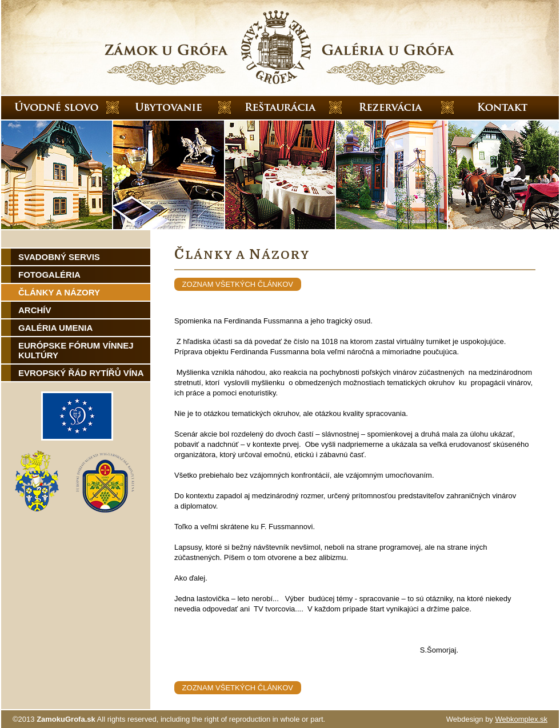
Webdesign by (497, 719)
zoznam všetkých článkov (238, 284)
